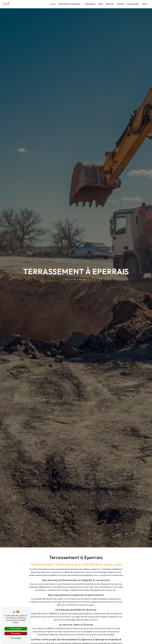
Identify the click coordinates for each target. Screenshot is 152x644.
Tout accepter (16, 629)
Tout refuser (16, 633)
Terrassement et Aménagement (69, 4)
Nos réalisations (133, 4)
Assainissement (90, 4)
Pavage (101, 4)
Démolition (110, 4)
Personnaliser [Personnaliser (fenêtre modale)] (16, 638)
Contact (145, 4)
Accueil (53, 4)
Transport (120, 4)
